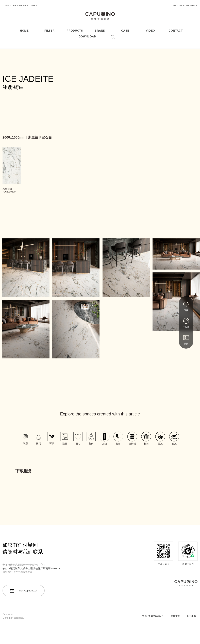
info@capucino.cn (23, 591)
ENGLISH (192, 616)
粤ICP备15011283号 (153, 616)
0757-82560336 (23, 572)
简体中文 (175, 616)
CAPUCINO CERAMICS (184, 5)
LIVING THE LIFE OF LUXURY (20, 5)
